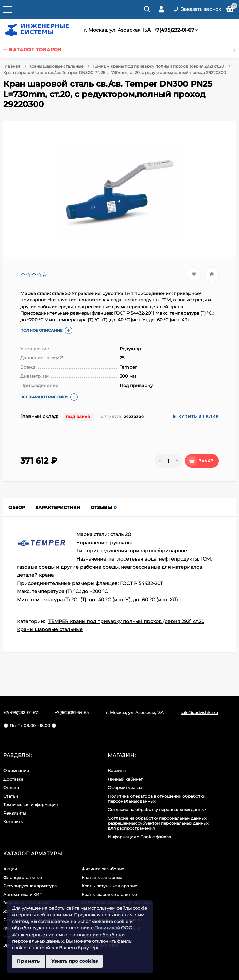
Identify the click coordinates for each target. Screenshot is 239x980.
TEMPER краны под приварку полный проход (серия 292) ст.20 (158, 66)
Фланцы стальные (23, 877)
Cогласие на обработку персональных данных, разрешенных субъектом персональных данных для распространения (158, 823)
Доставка (13, 779)
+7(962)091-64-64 (72, 713)
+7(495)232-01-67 (174, 30)
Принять (28, 961)
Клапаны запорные (102, 877)
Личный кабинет (125, 779)
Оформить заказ (125, 788)
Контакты (13, 821)
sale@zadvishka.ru (199, 713)
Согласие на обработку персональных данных (157, 810)
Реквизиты (15, 813)
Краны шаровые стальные (56, 66)
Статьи (11, 796)
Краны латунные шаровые (109, 886)
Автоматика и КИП (23, 894)
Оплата (11, 788)
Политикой (107, 928)
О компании (16, 771)
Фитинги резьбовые (103, 869)
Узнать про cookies (74, 961)
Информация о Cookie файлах (139, 837)
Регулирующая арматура (30, 886)
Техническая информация (31, 805)
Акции (10, 869)
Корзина (117, 771)
